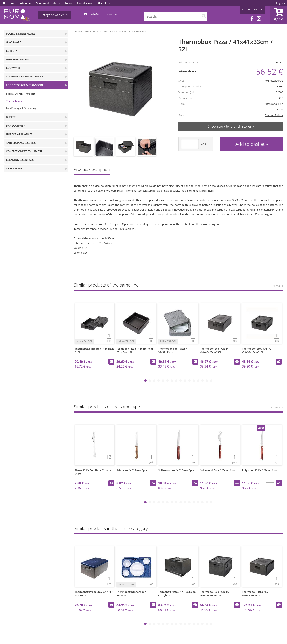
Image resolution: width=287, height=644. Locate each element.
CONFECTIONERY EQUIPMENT (24, 151)
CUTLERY (11, 51)
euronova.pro (81, 32)
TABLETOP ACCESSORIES (21, 143)
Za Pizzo (278, 109)
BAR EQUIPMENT (16, 126)
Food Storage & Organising (21, 108)
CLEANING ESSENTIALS (20, 160)
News (69, 3)
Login (281, 3)
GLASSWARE (13, 42)
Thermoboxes (14, 101)
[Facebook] (252, 18)
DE (261, 9)
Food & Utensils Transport (21, 94)
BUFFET (11, 117)
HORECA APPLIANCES (19, 134)
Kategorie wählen (55, 15)
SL (243, 9)
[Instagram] (259, 18)
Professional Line (273, 104)
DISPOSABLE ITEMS (18, 59)
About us (26, 3)
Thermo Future (274, 115)
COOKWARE (13, 68)
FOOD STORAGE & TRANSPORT (25, 85)
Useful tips (105, 3)
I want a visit (85, 3)
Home (11, 3)
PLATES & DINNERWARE (21, 34)
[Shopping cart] (279, 15)
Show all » (277, 286)
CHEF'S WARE (14, 168)
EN (255, 9)
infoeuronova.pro (104, 14)
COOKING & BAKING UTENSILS (25, 76)
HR (249, 9)
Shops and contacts (48, 3)
